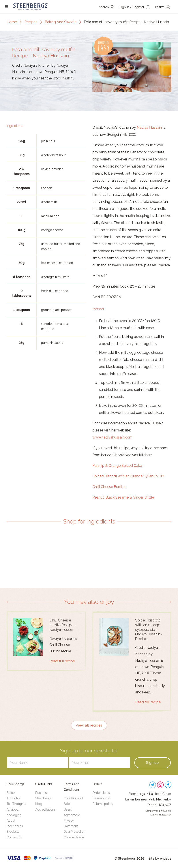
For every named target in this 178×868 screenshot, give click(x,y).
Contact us (14, 837)
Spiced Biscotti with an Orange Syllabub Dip (128, 476)
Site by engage (160, 859)
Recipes (31, 22)
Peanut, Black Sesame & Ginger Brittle (123, 497)
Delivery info (101, 798)
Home (12, 22)
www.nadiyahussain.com (112, 437)
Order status (101, 793)
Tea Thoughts (16, 804)
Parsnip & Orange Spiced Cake (117, 466)
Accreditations (45, 810)
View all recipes (89, 725)
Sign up (152, 763)
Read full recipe (62, 661)
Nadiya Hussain (149, 127)
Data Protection (75, 832)
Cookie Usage (74, 837)
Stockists (13, 832)
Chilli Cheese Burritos (109, 487)
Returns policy (103, 804)
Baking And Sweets (61, 22)
